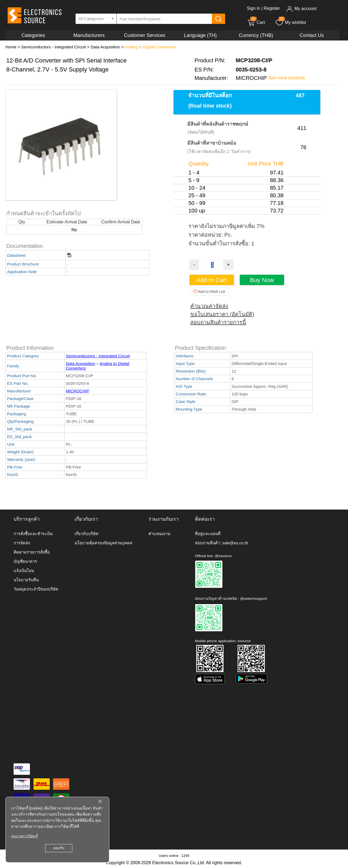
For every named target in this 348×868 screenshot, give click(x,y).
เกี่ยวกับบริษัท (86, 534)
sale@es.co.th (235, 543)
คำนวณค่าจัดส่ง (209, 306)
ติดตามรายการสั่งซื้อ (32, 552)
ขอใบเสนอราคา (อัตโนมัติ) (222, 314)
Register (272, 8)
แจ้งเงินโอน (24, 571)
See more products (287, 78)
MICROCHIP (77, 391)
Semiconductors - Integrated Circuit (54, 47)
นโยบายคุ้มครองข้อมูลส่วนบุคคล (103, 543)
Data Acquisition (105, 47)
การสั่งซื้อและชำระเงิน (33, 534)
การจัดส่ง (22, 543)
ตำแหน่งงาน (159, 534)
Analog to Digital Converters (150, 47)
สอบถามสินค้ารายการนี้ (218, 322)
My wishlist (290, 22)
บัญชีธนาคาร (25, 561)
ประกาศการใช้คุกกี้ (24, 836)
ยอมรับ (59, 848)
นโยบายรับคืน (26, 580)
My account (301, 9)
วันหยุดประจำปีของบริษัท (36, 589)
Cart (256, 22)
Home (11, 47)
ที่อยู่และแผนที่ (208, 534)
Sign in (254, 8)
